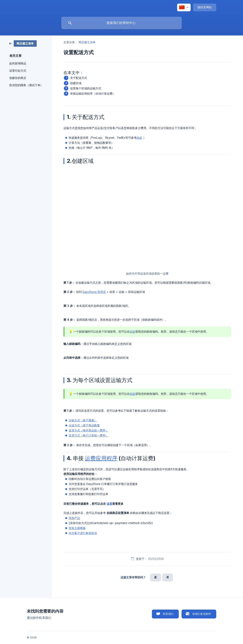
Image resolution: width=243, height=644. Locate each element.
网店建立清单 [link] (87, 42)
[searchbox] (121, 23)
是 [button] (155, 577)
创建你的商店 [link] (18, 78)
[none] (184, 7)
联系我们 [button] (168, 614)
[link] (23, 43)
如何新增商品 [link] (18, 63)
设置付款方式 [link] (18, 71)
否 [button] (168, 577)
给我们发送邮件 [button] (202, 614)
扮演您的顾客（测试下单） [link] (26, 85)
